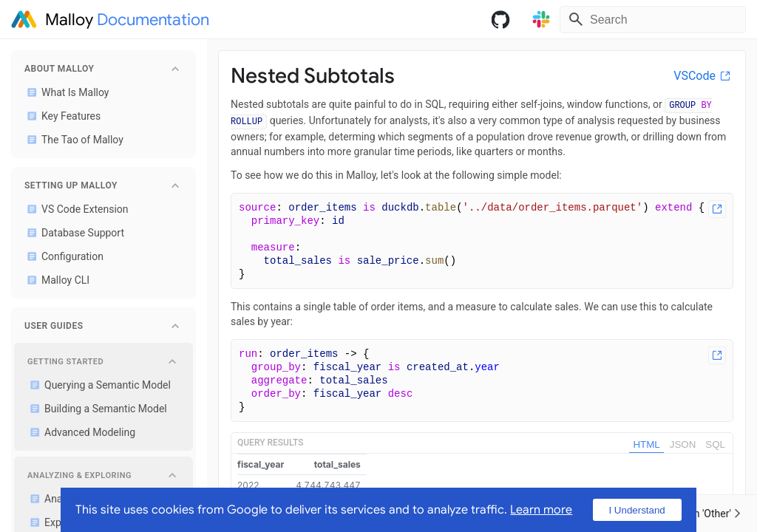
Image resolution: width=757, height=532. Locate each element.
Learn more (541, 510)
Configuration (62, 256)
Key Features (61, 116)
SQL (715, 444)
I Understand (637, 510)
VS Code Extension (75, 209)
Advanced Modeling (80, 432)
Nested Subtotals (313, 76)
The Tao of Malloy (72, 140)
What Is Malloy (65, 92)
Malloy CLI (55, 280)
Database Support (73, 233)
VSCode (703, 76)
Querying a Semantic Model (98, 385)
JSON (683, 444)
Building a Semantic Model (96, 409)
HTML (646, 444)
